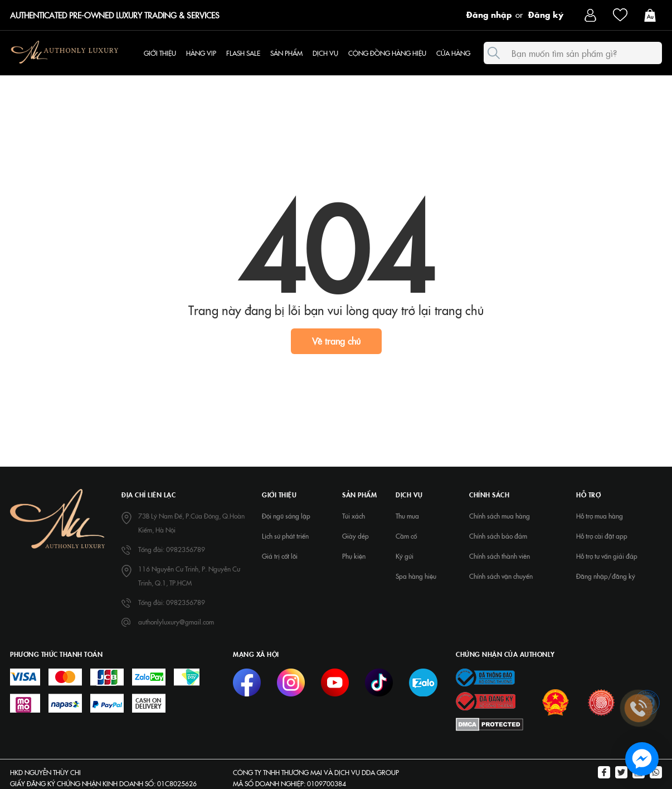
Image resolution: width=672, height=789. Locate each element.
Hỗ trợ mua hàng (600, 516)
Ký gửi (405, 556)
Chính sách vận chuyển (501, 576)
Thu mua (407, 516)
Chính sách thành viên (500, 556)
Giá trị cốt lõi (280, 556)
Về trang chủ (336, 341)
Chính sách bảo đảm (498, 536)
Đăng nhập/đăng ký (606, 576)
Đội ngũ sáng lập (286, 516)
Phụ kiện (354, 556)
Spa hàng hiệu (416, 576)
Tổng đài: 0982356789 (172, 549)
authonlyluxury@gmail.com (176, 622)
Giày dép (356, 536)
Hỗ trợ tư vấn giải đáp (607, 556)
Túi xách (354, 516)
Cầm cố (406, 536)
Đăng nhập (489, 14)
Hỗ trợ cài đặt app (602, 536)
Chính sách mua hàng (500, 516)
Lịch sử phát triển (285, 536)
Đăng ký (546, 14)
